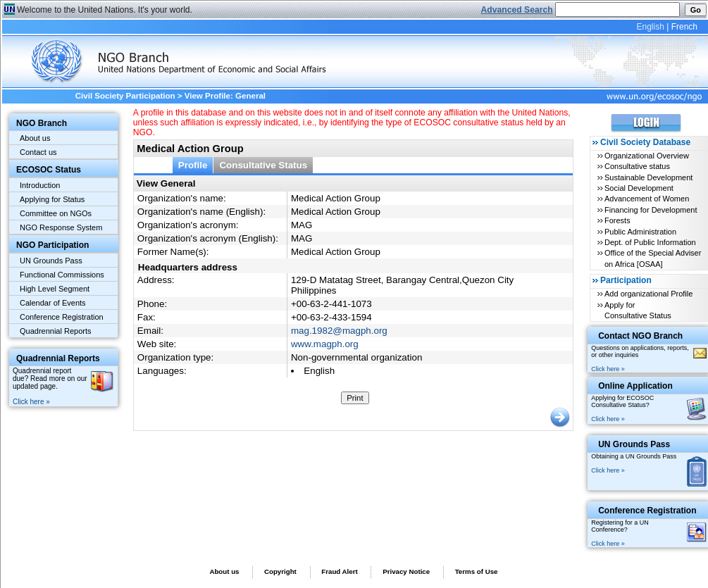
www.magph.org (325, 344)
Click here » (31, 402)
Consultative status (637, 166)
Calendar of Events (53, 303)
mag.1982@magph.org (339, 331)
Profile (193, 165)
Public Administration (640, 232)
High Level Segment (55, 289)
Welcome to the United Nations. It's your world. (105, 10)
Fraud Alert (339, 571)
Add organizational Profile (648, 294)
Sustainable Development (648, 177)
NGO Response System (61, 227)
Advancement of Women (647, 199)
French (684, 27)
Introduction (40, 185)
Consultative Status (263, 165)
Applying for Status (52, 199)
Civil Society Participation (125, 96)
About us (35, 138)
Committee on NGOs (56, 213)
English (650, 27)
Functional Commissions (62, 275)
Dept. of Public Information (650, 242)
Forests (617, 220)
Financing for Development (651, 210)
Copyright (280, 571)
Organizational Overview (647, 156)
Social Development (639, 188)
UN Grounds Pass (51, 261)
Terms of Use (477, 571)
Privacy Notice (406, 571)
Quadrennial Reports (56, 331)
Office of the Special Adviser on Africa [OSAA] (653, 258)
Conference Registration (62, 317)
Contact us (38, 152)
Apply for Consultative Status (638, 310)
